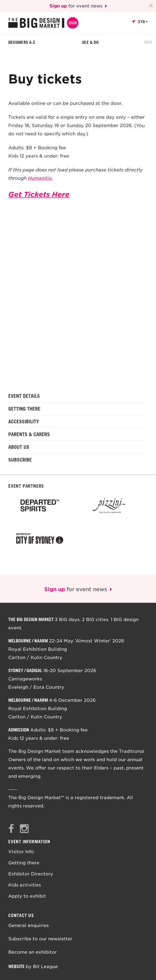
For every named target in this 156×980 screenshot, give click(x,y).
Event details (24, 396)
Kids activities (25, 885)
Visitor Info (21, 852)
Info (148, 43)
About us (19, 447)
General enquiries (28, 925)
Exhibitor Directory (31, 874)
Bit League (45, 967)
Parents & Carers (29, 434)
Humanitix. (41, 178)
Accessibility (24, 421)
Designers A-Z (22, 43)
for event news (78, 6)
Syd (141, 22)
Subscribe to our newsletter (40, 939)
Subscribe (20, 460)
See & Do (90, 43)
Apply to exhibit (27, 896)
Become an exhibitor (32, 952)
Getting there (24, 409)
